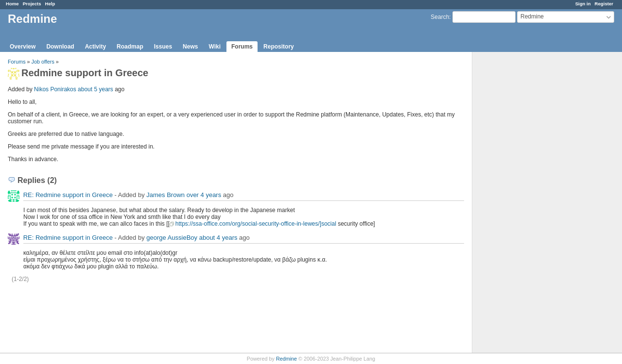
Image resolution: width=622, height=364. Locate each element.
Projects (32, 4)
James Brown (165, 195)
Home (12, 4)
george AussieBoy (172, 238)
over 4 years (204, 195)
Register (604, 4)
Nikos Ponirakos (55, 89)
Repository (279, 47)
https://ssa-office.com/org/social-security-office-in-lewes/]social (256, 224)
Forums (242, 47)
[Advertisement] (521, 204)
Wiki (215, 47)
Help (50, 4)
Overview (23, 47)
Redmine (286, 359)
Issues (163, 47)
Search (440, 17)
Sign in (583, 4)
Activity (95, 47)
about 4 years (218, 238)
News (190, 47)
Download (60, 47)
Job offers (43, 62)
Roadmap (130, 47)
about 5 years (95, 89)
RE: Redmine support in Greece (68, 195)
